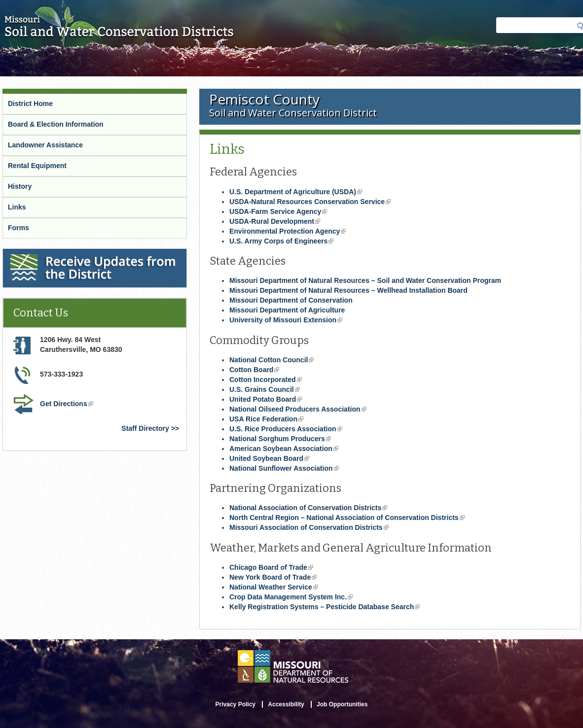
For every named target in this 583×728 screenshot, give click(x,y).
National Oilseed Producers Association (298, 409)
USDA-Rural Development (275, 221)
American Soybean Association (284, 449)
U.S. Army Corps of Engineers (281, 241)
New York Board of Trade (273, 577)
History (20, 186)
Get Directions (67, 404)
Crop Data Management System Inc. (291, 597)
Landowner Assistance (45, 145)
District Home (30, 104)
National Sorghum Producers (280, 439)
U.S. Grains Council (265, 389)
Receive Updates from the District (58, 253)
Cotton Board (254, 370)
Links (17, 207)
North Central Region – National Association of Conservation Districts (347, 518)
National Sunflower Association (284, 468)
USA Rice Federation (266, 419)
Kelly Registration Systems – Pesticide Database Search (325, 607)
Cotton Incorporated (266, 380)
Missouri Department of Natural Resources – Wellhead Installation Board (348, 290)
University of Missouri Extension (286, 320)
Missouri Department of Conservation (291, 300)
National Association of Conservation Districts (308, 508)
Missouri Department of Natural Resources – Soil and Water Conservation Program (365, 280)
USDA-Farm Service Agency (278, 211)
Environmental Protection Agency (288, 231)
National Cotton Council (272, 360)
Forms (18, 228)
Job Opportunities (342, 704)
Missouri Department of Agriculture (287, 310)
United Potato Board (266, 399)
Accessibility (286, 704)
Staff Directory (145, 428)
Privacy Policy (236, 704)
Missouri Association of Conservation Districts (309, 527)
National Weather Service (274, 587)
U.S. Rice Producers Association (286, 429)
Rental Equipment (37, 166)
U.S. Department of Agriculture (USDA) (296, 192)
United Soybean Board (269, 458)
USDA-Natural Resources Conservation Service (310, 202)
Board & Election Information (56, 124)
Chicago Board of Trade (271, 567)
